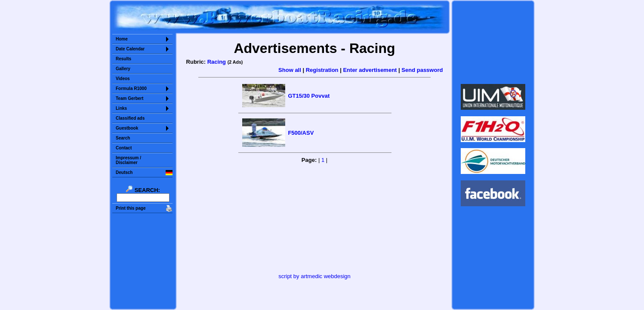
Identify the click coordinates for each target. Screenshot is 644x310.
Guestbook (127, 128)
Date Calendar (130, 49)
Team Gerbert (129, 98)
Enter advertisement (370, 70)
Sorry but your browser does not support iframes (493, 42)
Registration (322, 70)
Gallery (123, 69)
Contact (124, 148)
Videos (123, 79)
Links (121, 108)
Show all (290, 70)
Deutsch (124, 172)
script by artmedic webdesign (314, 276)
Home (122, 39)
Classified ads (130, 118)
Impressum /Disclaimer (128, 160)
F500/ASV (301, 133)
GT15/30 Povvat (309, 96)
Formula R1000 (131, 88)
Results (123, 59)
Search (123, 138)
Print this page (131, 208)
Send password (422, 70)
